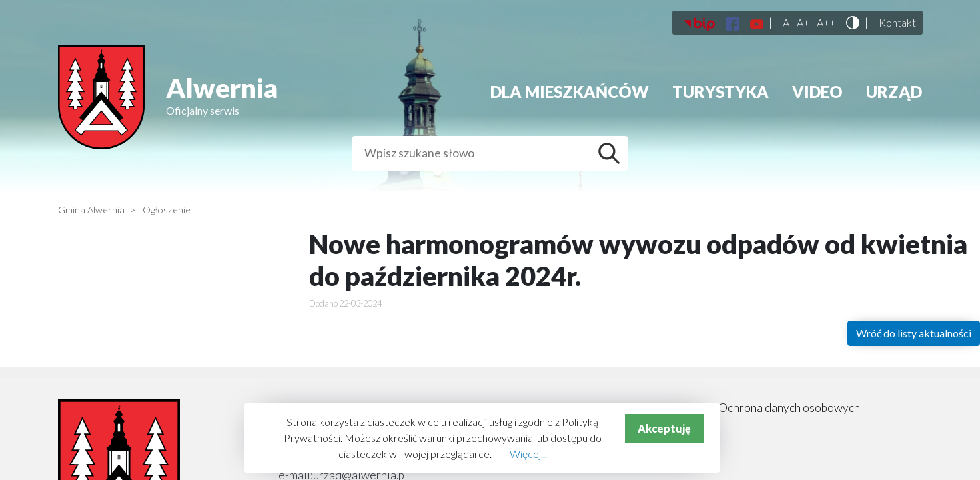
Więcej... (528, 454)
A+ (803, 23)
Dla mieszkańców (570, 92)
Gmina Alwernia (91, 210)
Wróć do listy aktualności (914, 333)
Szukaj (612, 153)
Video (817, 92)
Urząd (894, 92)
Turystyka (720, 92)
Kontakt (897, 23)
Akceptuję (664, 428)
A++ (826, 23)
